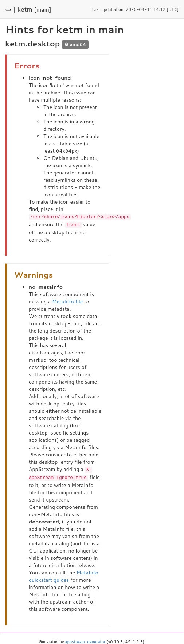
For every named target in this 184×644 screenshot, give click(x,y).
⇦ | (11, 9)
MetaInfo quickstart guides (64, 575)
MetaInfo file (67, 301)
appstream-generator (85, 640)
